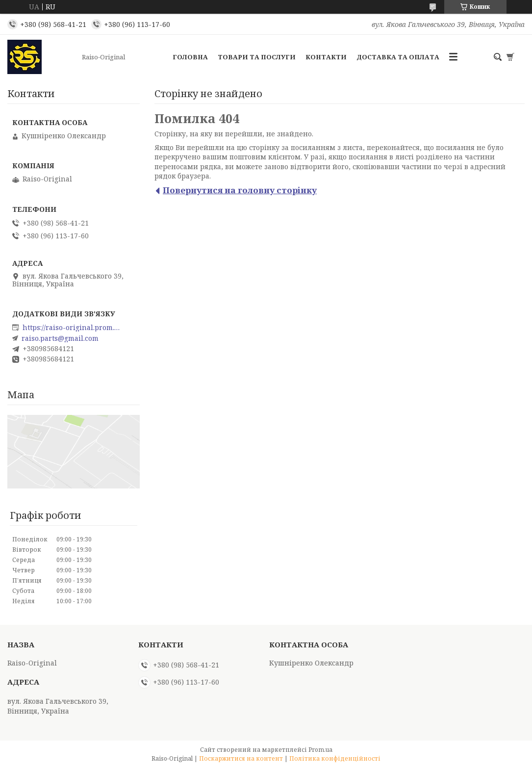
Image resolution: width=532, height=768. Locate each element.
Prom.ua (320, 750)
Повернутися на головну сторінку (240, 190)
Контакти (326, 57)
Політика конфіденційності (335, 758)
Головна (190, 57)
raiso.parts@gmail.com (60, 338)
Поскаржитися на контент (241, 758)
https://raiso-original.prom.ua (72, 328)
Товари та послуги (257, 57)
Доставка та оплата (398, 57)
